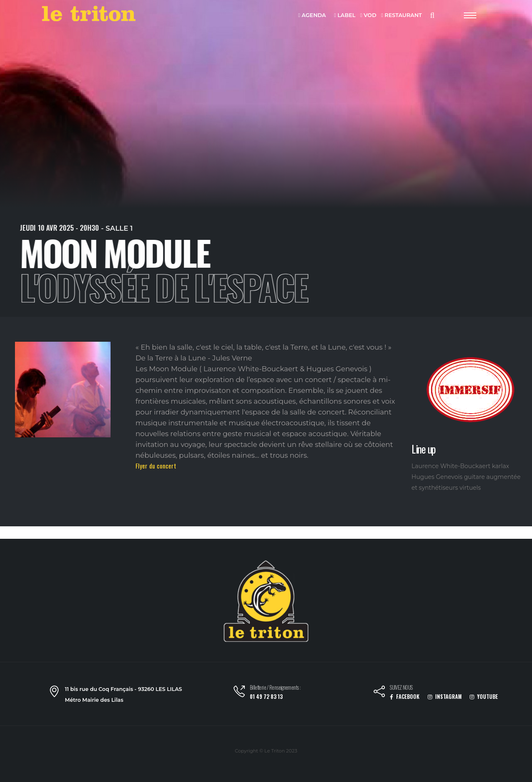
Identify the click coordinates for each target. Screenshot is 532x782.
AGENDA (312, 16)
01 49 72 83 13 (266, 697)
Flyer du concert (156, 466)
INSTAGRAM (445, 697)
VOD (368, 16)
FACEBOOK (405, 697)
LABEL (345, 16)
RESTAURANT (401, 16)
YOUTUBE (484, 697)
